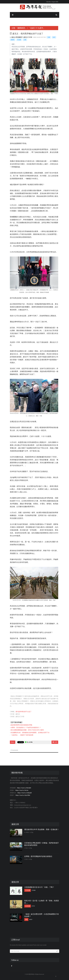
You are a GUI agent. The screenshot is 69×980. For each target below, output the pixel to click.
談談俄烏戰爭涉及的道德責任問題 (21, 725)
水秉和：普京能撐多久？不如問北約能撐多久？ (26, 728)
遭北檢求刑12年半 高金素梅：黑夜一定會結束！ (42, 829)
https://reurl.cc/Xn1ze (22, 790)
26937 (31, 919)
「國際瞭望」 (21, 28)
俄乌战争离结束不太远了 (24, 712)
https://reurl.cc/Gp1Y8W (23, 795)
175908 (34, 890)
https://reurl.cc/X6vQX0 (24, 788)
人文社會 (28, 890)
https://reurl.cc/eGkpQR (25, 793)
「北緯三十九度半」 (37, 28)
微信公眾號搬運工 (17, 37)
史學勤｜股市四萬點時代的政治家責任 (38, 856)
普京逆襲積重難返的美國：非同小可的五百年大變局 (27, 730)
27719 (33, 906)
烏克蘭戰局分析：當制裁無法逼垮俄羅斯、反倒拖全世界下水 (30, 733)
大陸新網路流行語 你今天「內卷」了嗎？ (39, 887)
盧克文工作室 (28, 37)
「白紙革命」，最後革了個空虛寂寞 (22, 735)
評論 (26, 919)
